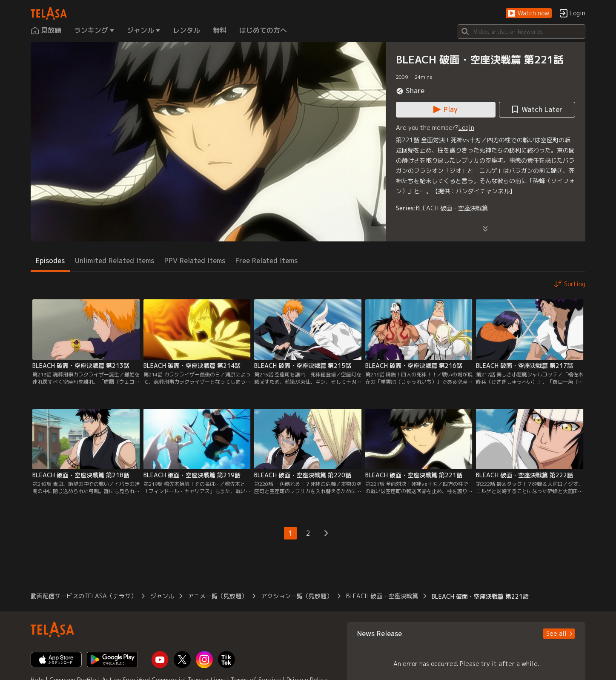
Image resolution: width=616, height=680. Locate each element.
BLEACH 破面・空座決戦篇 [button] (382, 596)
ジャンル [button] (162, 596)
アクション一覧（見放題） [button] (297, 596)
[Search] (521, 32)
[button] (529, 13)
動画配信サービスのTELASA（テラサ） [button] (84, 596)
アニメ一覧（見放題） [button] (218, 596)
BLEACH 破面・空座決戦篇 (452, 208)
